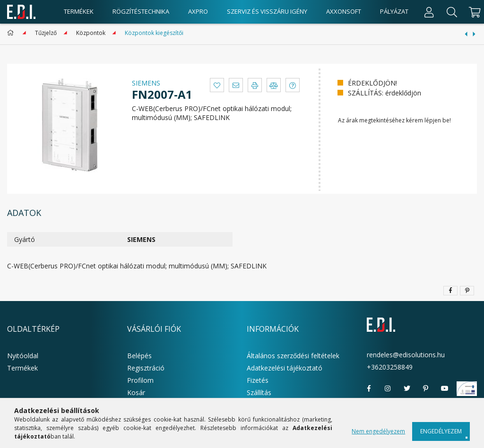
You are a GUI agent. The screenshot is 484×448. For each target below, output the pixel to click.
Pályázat (394, 11)
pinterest (426, 388)
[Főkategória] (12, 33)
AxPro (198, 11)
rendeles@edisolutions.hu (406, 355)
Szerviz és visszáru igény (267, 11)
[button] (217, 85)
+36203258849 (390, 367)
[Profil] (429, 12)
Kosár (136, 392)
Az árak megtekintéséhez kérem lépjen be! (394, 120)
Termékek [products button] (79, 11)
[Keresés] (452, 12)
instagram (388, 388)
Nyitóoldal (23, 356)
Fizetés (258, 380)
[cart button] (473, 12)
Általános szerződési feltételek (293, 356)
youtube (445, 388)
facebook (369, 388)
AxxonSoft (344, 11)
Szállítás (259, 392)
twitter (407, 388)
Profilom (140, 380)
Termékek (22, 368)
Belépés (139, 356)
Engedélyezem (441, 431)
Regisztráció (146, 368)
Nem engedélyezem (378, 431)
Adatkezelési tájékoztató (285, 368)
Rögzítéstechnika (141, 11)
